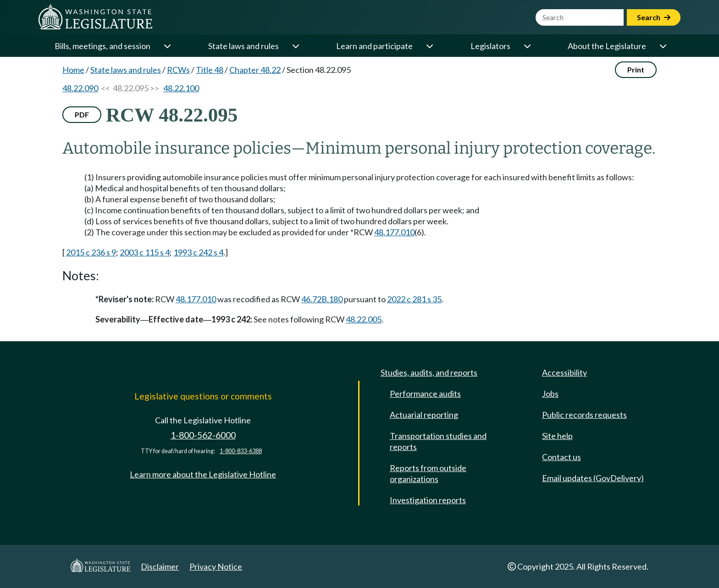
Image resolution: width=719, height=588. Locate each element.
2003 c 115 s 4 (145, 252)
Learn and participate (374, 46)
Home (73, 70)
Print (636, 69)
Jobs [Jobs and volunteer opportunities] (550, 394)
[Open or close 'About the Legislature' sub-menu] (663, 46)
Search (654, 17)
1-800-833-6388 (241, 451)
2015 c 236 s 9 (91, 252)
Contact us (561, 457)
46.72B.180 (322, 299)
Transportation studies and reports (438, 441)
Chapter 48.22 (255, 70)
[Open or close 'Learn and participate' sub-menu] (429, 46)
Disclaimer (160, 566)
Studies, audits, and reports (429, 372)
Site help (557, 436)
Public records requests (584, 415)
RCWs (178, 70)
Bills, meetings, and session (102, 46)
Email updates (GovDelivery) (593, 478)
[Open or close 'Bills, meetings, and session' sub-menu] (167, 46)
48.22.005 (364, 319)
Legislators (490, 46)
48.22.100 (181, 88)
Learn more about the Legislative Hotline (203, 474)
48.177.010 (394, 232)
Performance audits (425, 394)
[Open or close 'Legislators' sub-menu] (527, 46)
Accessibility (564, 372)
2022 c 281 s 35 (414, 299)
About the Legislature (607, 46)
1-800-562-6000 (203, 435)
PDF (82, 114)
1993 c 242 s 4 (198, 252)
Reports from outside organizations (428, 473)
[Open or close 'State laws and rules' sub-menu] (295, 46)
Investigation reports (428, 500)
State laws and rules (243, 46)
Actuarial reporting (424, 415)
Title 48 (210, 70)
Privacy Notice (216, 566)
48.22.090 (80, 88)
